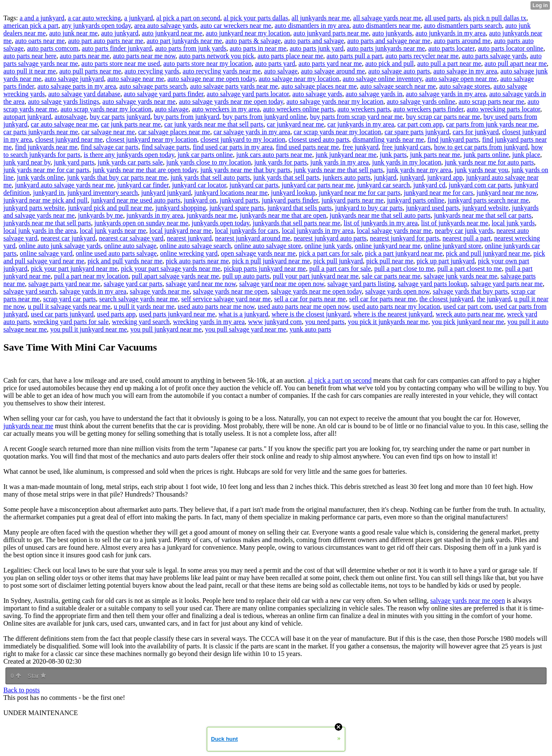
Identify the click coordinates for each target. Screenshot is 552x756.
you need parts (325, 322)
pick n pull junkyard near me (271, 261)
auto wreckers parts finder (428, 109)
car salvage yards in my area (252, 132)
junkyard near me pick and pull (46, 200)
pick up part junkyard (445, 261)
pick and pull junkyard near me (488, 253)
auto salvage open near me (461, 79)
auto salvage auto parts (399, 71)
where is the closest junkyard (311, 314)
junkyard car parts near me (318, 185)
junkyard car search (383, 185)
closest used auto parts (319, 139)
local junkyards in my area (318, 231)
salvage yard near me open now (282, 284)
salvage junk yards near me (460, 276)
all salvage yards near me (387, 18)
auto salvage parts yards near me (234, 86)
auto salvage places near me (319, 86)
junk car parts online (205, 155)
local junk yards (513, 223)
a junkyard (138, 18)
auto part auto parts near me (106, 41)
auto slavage (172, 109)
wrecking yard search (141, 322)
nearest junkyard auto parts (330, 238)
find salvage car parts (110, 147)
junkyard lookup (293, 193)
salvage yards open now (397, 291)
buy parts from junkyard (186, 117)
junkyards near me (211, 215)
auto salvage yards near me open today (231, 101)
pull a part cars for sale (340, 269)
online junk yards (328, 246)
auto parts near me (85, 56)
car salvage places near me (174, 132)
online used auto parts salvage (116, 253)
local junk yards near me (113, 231)
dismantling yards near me (388, 139)
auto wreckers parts (364, 109)
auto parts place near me (290, 56)
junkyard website (485, 208)
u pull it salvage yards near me (69, 306)
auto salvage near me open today (211, 79)
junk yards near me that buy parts (245, 170)
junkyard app (445, 177)
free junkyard (360, 147)
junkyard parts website (34, 208)
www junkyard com (275, 322)
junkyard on (200, 200)
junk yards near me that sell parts (338, 170)
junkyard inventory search (103, 193)
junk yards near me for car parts (46, 170)
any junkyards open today (96, 26)
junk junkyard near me (346, 155)
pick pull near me (390, 261)
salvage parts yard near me (64, 284)
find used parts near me (307, 147)
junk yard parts (74, 162)
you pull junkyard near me (166, 329)
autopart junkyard (27, 117)
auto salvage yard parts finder (164, 94)
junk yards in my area (340, 162)
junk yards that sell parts (286, 177)
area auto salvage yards (166, 26)
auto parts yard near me (330, 63)
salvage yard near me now (201, 284)
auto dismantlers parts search (463, 26)
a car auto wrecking (95, 18)
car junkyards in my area (361, 124)
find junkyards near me (46, 147)
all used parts (443, 18)
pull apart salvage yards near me (175, 276)
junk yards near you (481, 170)
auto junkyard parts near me (331, 33)
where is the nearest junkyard (393, 314)
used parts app (116, 314)
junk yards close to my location (208, 162)
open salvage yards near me (258, 253)
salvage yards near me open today (316, 291)
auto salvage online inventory (382, 79)
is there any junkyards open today (129, 155)
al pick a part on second (188, 18)
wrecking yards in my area (209, 322)
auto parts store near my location (207, 63)
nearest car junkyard (68, 238)
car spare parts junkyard (417, 132)
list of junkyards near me (455, 223)
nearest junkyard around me (253, 238)
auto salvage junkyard (74, 79)
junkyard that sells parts (300, 208)
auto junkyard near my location (248, 33)
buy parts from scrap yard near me (356, 117)
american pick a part (31, 26)
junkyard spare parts (237, 208)
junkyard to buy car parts (369, 208)
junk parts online (486, 155)
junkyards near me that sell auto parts (380, 215)
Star (37, 676)
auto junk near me (73, 33)
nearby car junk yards (464, 231)
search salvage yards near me (139, 299)
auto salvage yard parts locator (248, 94)
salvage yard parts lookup (433, 284)
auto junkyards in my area (451, 33)
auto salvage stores (465, 86)
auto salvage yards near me (139, 101)
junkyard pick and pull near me (110, 208)
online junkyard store (453, 246)
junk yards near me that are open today (145, 170)
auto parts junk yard (317, 48)
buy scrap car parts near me (443, 117)
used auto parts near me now (216, 306)
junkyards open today (221, 223)
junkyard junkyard (166, 193)
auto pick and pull (389, 63)
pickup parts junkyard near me (265, 269)
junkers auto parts (346, 177)
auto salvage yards (317, 94)
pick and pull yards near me (125, 261)
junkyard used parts (432, 208)
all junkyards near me (321, 18)
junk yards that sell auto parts (210, 177)
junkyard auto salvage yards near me (65, 185)
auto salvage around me (333, 71)
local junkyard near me (180, 231)
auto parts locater (452, 48)
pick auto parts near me (197, 261)
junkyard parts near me (353, 200)
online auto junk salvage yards (60, 246)
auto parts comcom (53, 48)
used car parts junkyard (62, 314)
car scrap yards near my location (337, 132)
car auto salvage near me (64, 124)
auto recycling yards (152, 71)
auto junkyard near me (172, 33)
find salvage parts (166, 147)
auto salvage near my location (299, 79)
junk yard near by (27, 162)
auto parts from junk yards (191, 48)
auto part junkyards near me (184, 41)
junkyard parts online (416, 200)
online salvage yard (46, 253)
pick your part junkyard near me (74, 269)
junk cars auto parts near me (274, 155)
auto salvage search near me (398, 86)
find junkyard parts (453, 139)
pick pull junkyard (338, 261)
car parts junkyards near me (41, 132)
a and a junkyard (42, 18)
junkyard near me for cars (438, 193)
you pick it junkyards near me (388, 322)
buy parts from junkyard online (264, 117)
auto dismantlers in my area (312, 26)
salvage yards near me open (230, 291)
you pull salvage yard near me (246, 329)
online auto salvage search (195, 246)
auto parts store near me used (121, 63)
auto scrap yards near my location (106, 109)
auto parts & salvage (253, 41)
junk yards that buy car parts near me (117, 177)
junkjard (385, 177)
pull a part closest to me (470, 269)
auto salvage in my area (465, 71)
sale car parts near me (391, 276)
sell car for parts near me (383, 299)
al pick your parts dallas (256, 18)
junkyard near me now (506, 193)
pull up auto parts (246, 276)
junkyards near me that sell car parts (483, 215)
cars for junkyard (475, 132)
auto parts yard (275, 63)
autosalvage (70, 117)
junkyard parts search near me (488, 200)
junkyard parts (239, 200)
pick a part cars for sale (330, 253)
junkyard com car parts (480, 185)
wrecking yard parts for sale (71, 322)
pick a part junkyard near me (404, 253)
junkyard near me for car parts (359, 193)
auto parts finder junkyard (117, 48)
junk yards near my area (419, 170)
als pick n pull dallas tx (495, 18)
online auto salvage (130, 246)
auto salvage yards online (421, 101)
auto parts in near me (258, 48)
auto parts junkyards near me (386, 48)
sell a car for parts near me (310, 299)
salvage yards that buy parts (471, 291)
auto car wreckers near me (236, 26)
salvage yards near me (160, 291)
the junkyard (494, 299)
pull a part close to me (404, 269)
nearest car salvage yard (131, 238)
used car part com (467, 306)
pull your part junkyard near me (315, 276)
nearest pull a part (466, 238)
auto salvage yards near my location (335, 101)
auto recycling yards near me (222, 71)
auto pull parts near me (90, 71)
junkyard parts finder (290, 200)
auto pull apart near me (516, 63)
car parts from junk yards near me (492, 124)
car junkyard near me (295, 124)
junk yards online (40, 177)
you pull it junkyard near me (89, 329)
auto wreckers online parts (298, 109)
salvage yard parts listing (361, 284)
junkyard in (48, 193)
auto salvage (281, 71)
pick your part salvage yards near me (171, 269)
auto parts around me (462, 41)
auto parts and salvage (314, 41)
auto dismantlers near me (387, 26)
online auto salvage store (268, 246)
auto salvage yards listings (63, 101)
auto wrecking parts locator (503, 109)
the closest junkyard (446, 299)
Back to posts (22, 690)
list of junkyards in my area (381, 223)
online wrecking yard (189, 253)
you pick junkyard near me (468, 322)
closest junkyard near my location (152, 139)
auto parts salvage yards (494, 56)
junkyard (412, 177)
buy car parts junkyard (120, 117)
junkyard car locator (199, 185)
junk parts (393, 155)
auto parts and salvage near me (389, 41)
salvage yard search (30, 291)
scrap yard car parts (69, 299)
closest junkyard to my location (243, 139)
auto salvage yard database (84, 94)
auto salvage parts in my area (77, 86)
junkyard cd (429, 185)
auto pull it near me (30, 71)
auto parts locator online (510, 48)
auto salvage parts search (153, 86)
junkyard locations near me (231, 193)
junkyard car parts (254, 185)
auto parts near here (30, 56)
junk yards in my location (407, 162)
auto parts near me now (144, 56)
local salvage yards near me (394, 231)
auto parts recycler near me (422, 56)
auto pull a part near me (449, 63)
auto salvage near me (136, 79)
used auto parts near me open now (304, 306)
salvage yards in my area (93, 291)
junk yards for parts (280, 162)
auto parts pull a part (354, 56)
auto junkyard (119, 33)
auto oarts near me (40, 41)
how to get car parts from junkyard (481, 147)
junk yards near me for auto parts (489, 162)
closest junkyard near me (69, 139)
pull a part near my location (91, 276)
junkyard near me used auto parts (136, 200)
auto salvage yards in (374, 94)
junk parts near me (435, 155)
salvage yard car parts (133, 284)
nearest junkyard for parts (405, 238)
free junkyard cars (406, 147)
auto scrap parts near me (491, 101)
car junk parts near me (131, 124)
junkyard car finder (143, 185)
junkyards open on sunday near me (142, 223)
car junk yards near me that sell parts (214, 124)
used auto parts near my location (396, 306)
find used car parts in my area (233, 147)
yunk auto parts (310, 329)
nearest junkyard (189, 238)
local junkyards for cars (247, 231)
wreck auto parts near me (470, 314)
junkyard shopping (181, 208)
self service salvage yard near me (226, 299)
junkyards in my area (155, 215)
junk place (526, 155)
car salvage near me (108, 132)
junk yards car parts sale (130, 162)
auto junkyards (392, 33)
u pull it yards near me (144, 306)
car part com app (420, 124)
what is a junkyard (244, 314)
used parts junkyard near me (177, 314)
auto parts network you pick (217, 56)
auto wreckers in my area (226, 109)
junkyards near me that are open (283, 215)
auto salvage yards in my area (446, 94)
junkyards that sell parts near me (297, 223)
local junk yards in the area (40, 231)
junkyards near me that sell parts (47, 223)
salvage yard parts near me (507, 284)
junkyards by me (101, 215)
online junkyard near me (388, 246)
